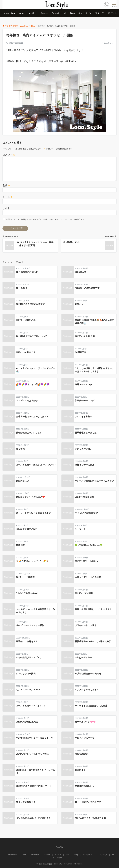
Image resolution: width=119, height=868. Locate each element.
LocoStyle (108, 43)
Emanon (79, 864)
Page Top (59, 845)
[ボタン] (107, 5)
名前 (6, 185)
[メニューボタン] (114, 5)
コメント (9, 155)
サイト (6, 208)
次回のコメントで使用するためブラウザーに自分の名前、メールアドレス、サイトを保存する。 (46, 219)
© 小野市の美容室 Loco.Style (50, 864)
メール (7, 197)
